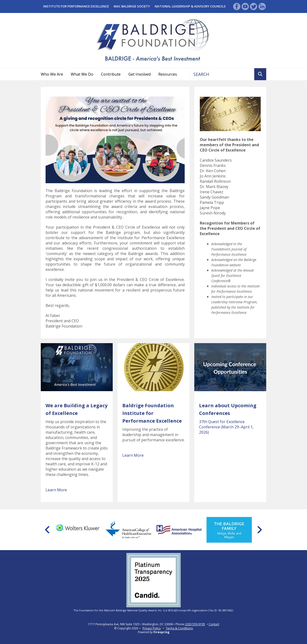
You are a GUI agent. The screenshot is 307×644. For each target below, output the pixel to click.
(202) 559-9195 (195, 624)
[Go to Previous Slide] (48, 530)
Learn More (56, 490)
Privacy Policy (152, 628)
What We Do (82, 74)
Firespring (161, 632)
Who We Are (52, 74)
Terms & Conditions (179, 628)
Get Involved (139, 74)
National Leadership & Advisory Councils (190, 6)
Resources (168, 74)
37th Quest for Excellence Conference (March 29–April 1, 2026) (226, 427)
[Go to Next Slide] (259, 530)
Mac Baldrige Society (132, 6)
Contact (214, 624)
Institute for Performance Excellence (76, 6)
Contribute (111, 74)
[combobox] (222, 74)
